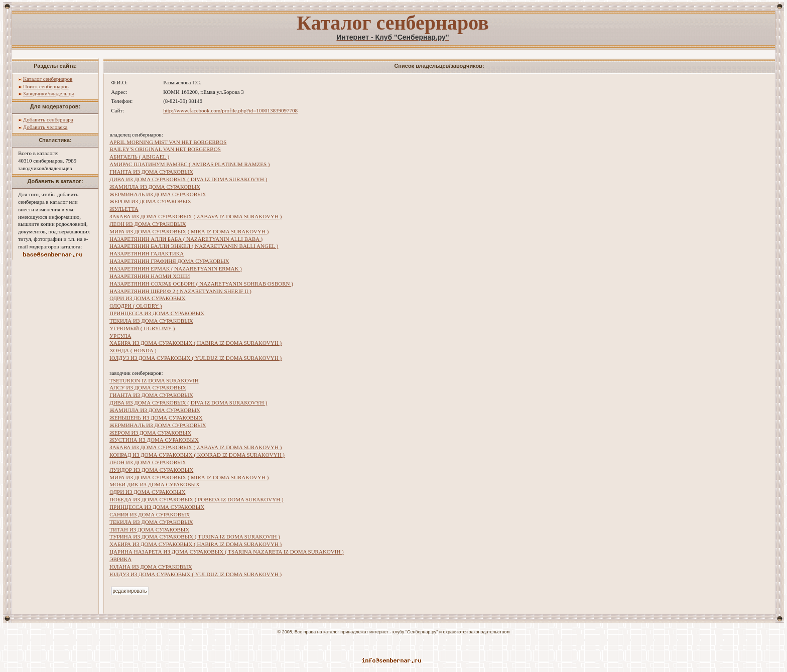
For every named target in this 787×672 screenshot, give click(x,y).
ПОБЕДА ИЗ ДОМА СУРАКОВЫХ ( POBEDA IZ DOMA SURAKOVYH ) (196, 499)
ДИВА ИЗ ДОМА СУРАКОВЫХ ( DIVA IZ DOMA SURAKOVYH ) (188, 179)
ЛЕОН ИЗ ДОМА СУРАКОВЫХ (148, 224)
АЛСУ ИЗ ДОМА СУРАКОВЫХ (148, 387)
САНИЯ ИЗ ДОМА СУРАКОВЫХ (150, 514)
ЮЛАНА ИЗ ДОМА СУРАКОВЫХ (151, 567)
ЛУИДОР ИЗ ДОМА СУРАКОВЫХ (151, 470)
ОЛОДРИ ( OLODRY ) (136, 306)
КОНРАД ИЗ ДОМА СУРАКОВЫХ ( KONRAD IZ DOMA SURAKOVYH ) (197, 455)
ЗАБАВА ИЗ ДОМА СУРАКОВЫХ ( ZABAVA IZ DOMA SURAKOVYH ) (195, 216)
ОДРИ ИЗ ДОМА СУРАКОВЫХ (147, 298)
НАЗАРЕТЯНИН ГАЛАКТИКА (147, 253)
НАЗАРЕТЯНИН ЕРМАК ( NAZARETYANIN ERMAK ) (176, 268)
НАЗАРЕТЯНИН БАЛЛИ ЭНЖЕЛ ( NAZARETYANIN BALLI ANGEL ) (194, 246)
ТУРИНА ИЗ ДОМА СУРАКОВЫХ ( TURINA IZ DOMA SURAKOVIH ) (195, 536)
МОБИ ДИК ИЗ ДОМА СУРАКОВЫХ (155, 484)
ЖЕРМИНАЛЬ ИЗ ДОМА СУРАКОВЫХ (158, 194)
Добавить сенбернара (48, 119)
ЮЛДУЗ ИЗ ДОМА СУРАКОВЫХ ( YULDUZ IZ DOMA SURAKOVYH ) (195, 358)
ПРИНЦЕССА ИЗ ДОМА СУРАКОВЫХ (157, 313)
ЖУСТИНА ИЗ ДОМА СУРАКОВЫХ (154, 440)
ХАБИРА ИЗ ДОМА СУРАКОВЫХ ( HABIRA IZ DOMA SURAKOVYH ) (195, 343)
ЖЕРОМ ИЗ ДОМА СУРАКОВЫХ (150, 201)
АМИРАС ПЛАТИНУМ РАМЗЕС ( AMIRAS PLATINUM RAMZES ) (189, 164)
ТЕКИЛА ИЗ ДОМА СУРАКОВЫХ (151, 321)
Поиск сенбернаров (46, 86)
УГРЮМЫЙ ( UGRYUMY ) (142, 328)
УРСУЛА (120, 336)
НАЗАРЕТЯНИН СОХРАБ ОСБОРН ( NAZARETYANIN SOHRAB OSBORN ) (201, 284)
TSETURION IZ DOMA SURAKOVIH (154, 380)
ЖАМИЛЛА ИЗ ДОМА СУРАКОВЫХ (155, 187)
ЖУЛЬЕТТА (124, 209)
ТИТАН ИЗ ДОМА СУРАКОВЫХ (149, 529)
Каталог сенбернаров (48, 79)
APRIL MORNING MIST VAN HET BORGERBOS (168, 142)
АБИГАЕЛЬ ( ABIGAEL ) (139, 157)
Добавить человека (45, 127)
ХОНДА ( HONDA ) (133, 350)
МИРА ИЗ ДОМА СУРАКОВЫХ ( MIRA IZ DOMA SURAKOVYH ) (189, 231)
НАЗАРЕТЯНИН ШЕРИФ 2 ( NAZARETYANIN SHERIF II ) (180, 291)
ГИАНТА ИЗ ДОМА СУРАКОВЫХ (151, 172)
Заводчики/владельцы (49, 93)
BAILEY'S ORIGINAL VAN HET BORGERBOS (165, 149)
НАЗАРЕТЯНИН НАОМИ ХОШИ (150, 276)
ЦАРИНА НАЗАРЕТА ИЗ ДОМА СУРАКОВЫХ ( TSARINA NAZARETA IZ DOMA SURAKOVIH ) (227, 552)
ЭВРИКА (120, 559)
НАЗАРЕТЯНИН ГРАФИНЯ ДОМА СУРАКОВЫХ (169, 261)
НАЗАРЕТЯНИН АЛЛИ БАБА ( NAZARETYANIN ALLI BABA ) (186, 239)
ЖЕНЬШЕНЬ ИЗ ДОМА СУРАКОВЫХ (156, 418)
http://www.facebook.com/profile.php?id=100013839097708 (230, 110)
